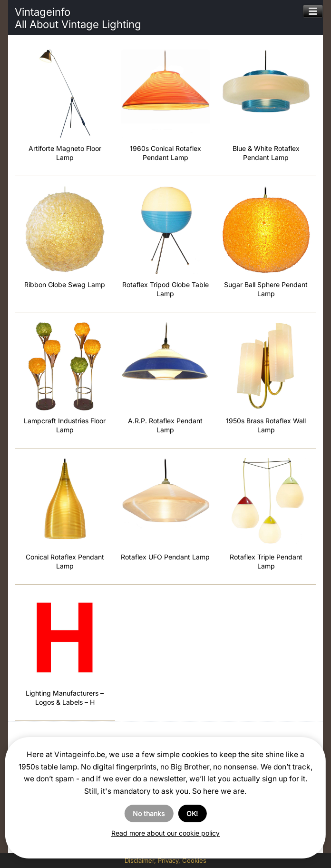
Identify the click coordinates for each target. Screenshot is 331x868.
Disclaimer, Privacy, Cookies (165, 860)
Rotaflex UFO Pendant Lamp (165, 557)
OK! (192, 813)
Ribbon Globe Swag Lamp (65, 284)
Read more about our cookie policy (165, 833)
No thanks (149, 813)
